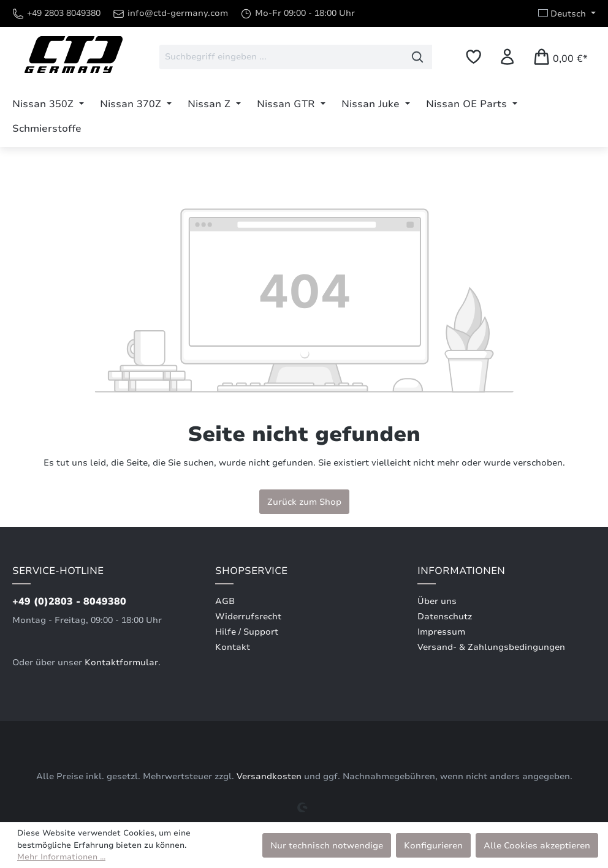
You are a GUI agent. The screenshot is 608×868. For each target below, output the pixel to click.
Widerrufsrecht (248, 617)
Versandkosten (269, 776)
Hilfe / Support (247, 632)
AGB (225, 601)
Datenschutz (445, 617)
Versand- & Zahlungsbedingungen (491, 647)
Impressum (441, 632)
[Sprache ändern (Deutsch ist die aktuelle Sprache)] (567, 13)
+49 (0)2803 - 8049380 (69, 602)
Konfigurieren (433, 845)
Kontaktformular (121, 662)
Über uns (437, 601)
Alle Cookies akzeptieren (537, 845)
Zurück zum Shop (304, 502)
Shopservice (251, 571)
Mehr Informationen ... (61, 857)
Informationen (461, 571)
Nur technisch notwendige (327, 845)
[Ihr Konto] (507, 57)
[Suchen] (418, 57)
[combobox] (281, 57)
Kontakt (233, 647)
